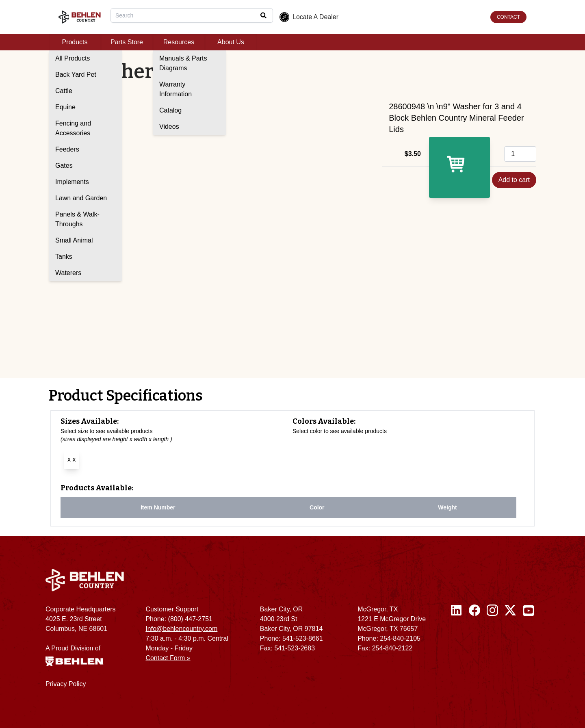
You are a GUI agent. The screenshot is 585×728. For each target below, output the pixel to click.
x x (71, 459)
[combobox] (192, 15)
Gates (64, 166)
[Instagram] (492, 650)
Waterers (68, 273)
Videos (169, 127)
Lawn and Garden (81, 198)
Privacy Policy (66, 684)
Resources (179, 42)
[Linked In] (457, 650)
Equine (65, 107)
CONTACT (508, 17)
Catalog (170, 110)
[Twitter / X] (510, 650)
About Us (231, 42)
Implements (72, 182)
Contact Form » (168, 658)
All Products (73, 58)
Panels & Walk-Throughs (77, 219)
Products (75, 42)
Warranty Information (175, 89)
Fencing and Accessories (73, 128)
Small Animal (74, 240)
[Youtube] (529, 650)
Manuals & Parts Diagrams (183, 63)
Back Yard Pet (76, 75)
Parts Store (127, 42)
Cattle (64, 91)
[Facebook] (474, 650)
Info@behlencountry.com (181, 629)
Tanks (64, 257)
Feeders (67, 149)
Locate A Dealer (309, 17)
